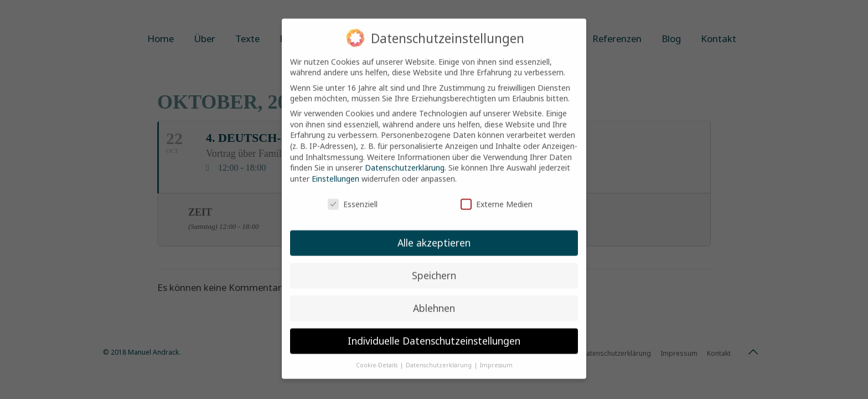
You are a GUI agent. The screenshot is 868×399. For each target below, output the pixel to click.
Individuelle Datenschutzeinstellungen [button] (434, 331)
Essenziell (353, 194)
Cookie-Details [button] (378, 355)
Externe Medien (497, 194)
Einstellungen (335, 169)
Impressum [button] (496, 355)
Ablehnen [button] (434, 298)
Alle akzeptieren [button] (434, 233)
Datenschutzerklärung (405, 158)
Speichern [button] (434, 265)
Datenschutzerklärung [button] (440, 355)
